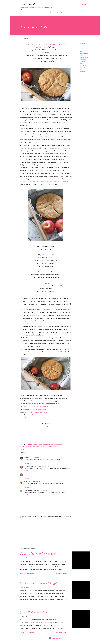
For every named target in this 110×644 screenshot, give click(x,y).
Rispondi (27, 463)
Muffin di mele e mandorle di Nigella (36, 412)
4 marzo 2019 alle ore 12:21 (35, 457)
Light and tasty (83, 61)
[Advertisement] (44, 530)
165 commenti (30, 603)
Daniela (26, 457)
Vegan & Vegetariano (61, 12)
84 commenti (30, 574)
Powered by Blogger (55, 638)
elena (25, 481)
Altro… (72, 12)
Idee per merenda (83, 59)
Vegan (81, 69)
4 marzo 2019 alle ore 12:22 (42, 466)
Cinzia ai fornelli (27, 4)
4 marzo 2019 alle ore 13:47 (35, 474)
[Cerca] (84, 4)
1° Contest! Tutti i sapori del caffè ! (39, 583)
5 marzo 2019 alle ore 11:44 (44, 491)
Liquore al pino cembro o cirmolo (38, 554)
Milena (26, 474)
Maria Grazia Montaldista (30, 491)
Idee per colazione (84, 57)
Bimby (81, 52)
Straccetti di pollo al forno (34, 612)
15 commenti (30, 632)
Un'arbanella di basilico (29, 466)
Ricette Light (49, 12)
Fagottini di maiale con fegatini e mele (36, 406)
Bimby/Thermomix (84, 53)
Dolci (81, 55)
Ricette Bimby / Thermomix (35, 12)
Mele (81, 63)
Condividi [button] (82, 44)
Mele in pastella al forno (36, 415)
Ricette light (82, 67)
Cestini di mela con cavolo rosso (36, 409)
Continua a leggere (61, 574)
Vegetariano (82, 71)
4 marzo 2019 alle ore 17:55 (34, 481)
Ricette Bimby (83, 65)
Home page (22, 12)
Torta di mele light (31, 418)
